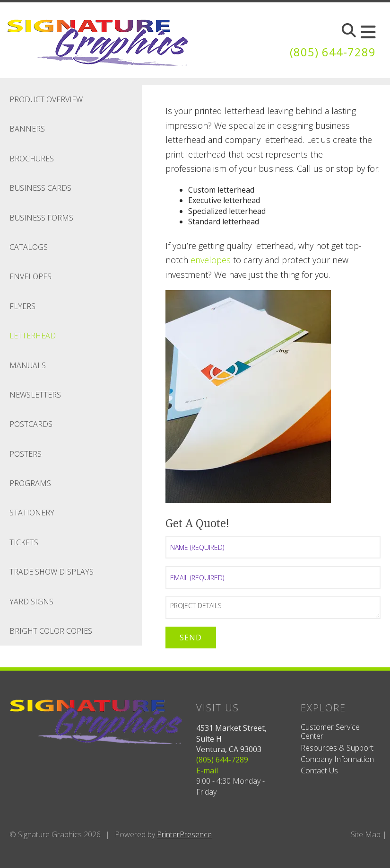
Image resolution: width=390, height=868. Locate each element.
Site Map (366, 834)
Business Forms (41, 218)
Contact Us (319, 771)
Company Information (337, 759)
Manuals (28, 365)
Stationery (32, 513)
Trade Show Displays (52, 572)
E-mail (207, 771)
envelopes (211, 260)
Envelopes (30, 276)
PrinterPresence (184, 834)
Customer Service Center (330, 731)
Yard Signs (31, 602)
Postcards (31, 424)
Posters (26, 454)
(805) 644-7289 (333, 52)
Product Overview (46, 99)
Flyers (22, 306)
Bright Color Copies (51, 631)
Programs (30, 483)
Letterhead (33, 336)
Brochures (32, 159)
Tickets (24, 542)
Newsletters (35, 395)
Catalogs (29, 247)
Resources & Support (337, 748)
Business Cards (40, 188)
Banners (27, 129)
